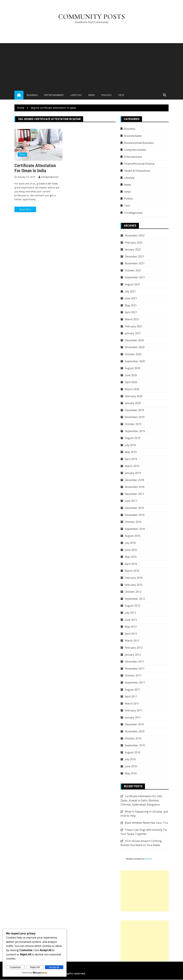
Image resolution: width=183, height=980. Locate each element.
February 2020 (134, 397)
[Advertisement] (91, 66)
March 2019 (132, 466)
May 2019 (131, 452)
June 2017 (131, 501)
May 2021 (131, 306)
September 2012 (135, 599)
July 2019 (130, 445)
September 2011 (135, 683)
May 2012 (131, 627)
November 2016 (135, 515)
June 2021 (131, 299)
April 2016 (131, 564)
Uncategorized (133, 213)
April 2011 (131, 697)
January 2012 (133, 655)
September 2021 (135, 278)
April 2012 (131, 634)
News (91, 95)
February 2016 (134, 578)
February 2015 (134, 585)
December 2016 (134, 508)
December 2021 (134, 257)
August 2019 (132, 438)
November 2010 (135, 732)
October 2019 (133, 424)
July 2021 (130, 292)
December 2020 (134, 341)
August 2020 (132, 368)
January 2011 (133, 718)
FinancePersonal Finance (139, 164)
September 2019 (135, 431)
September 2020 (135, 362)
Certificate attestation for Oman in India (35, 168)
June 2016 (131, 550)
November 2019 (135, 417)
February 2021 (134, 327)
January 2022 (133, 250)
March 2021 (132, 320)
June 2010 (131, 767)
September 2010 (135, 746)
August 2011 (132, 690)
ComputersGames (135, 150)
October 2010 (133, 739)
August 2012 (132, 606)
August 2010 (132, 753)
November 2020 (135, 347)
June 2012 (131, 620)
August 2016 (132, 536)
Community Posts (92, 17)
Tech (121, 95)
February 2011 (134, 711)
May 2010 (131, 774)
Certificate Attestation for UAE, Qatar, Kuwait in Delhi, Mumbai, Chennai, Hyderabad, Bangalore (142, 801)
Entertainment (54, 95)
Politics (106, 95)
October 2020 (133, 355)
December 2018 (134, 480)
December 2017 (134, 494)
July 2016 (130, 543)
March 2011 (132, 704)
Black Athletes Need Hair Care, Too (146, 823)
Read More (25, 210)
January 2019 (133, 473)
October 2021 (133, 271)
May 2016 (131, 557)
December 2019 (134, 410)
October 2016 (133, 522)
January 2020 (133, 403)
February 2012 (134, 648)
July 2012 (130, 613)
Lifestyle (76, 95)
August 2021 (132, 285)
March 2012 (132, 641)
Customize (15, 967)
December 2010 (134, 725)
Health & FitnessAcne (137, 171)
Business (32, 95)
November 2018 (135, 487)
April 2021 (131, 313)
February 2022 (134, 243)
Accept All (54, 967)
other (128, 192)
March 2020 (132, 389)
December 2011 (134, 662)
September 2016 (135, 529)
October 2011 (133, 676)
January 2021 (133, 334)
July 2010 (130, 760)
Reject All (35, 967)
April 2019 (131, 459)
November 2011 (135, 669)
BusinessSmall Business (139, 143)
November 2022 (135, 236)
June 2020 (131, 376)
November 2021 (135, 264)
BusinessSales (133, 136)
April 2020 (131, 382)
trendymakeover (50, 177)
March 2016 (132, 571)
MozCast (148, 859)
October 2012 (133, 592)
